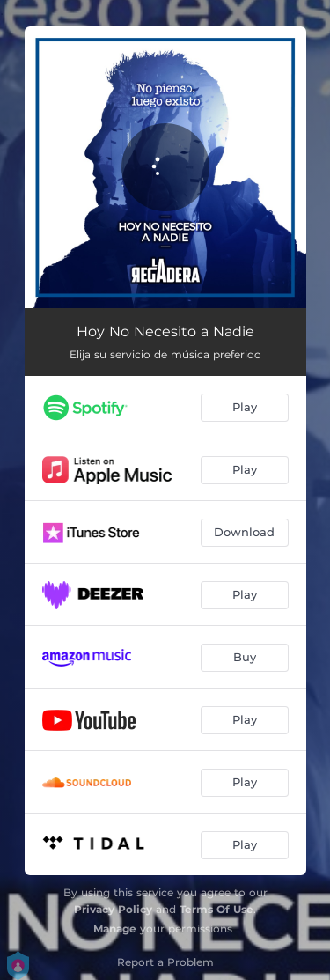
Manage (115, 928)
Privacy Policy (113, 909)
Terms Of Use (216, 909)
